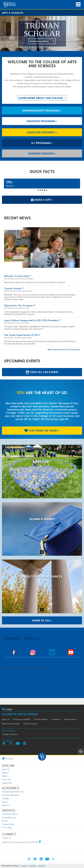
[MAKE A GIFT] (42, 472)
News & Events (70, 719)
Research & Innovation (11, 724)
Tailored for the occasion (18, 305)
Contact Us (7, 838)
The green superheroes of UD (21, 335)
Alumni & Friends (30, 724)
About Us (6, 719)
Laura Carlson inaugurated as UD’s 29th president (31, 320)
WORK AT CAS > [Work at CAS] (42, 620)
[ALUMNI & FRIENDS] (42, 529)
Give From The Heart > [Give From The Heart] (42, 430)
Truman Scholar (13, 288)
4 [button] (44, 190)
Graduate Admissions (11, 795)
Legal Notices (32, 866)
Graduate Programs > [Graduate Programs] (42, 121)
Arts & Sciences (13, 13)
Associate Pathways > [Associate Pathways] (42, 132)
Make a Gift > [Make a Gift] (42, 200)
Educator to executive (16, 276)
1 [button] (38, 190)
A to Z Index (7, 827)
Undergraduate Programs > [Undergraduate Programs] (42, 110)
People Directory (9, 817)
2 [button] (40, 190)
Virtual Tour (7, 779)
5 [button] (46, 190)
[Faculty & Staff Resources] (42, 587)
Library (5, 802)
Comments (24, 866)
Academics (56, 719)
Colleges (6, 798)
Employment (7, 783)
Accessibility (42, 866)
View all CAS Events (42, 372)
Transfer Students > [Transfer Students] (42, 153)
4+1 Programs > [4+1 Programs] (42, 143)
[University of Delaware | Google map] (40, 842)
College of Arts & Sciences (20, 714)
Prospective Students (22, 719)
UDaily (5, 776)
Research (6, 805)
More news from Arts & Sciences (64, 349)
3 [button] (42, 190)
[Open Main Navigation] (78, 4)
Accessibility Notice (10, 814)
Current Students (41, 719)
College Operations (10, 734)
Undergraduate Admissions (13, 792)
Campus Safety (8, 824)
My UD (5, 821)
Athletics (5, 773)
